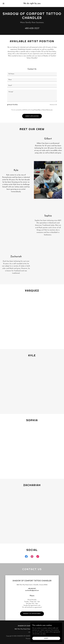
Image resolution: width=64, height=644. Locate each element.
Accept (46, 642)
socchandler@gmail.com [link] (32, 590)
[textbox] (32, 74)
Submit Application (32, 116)
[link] (32, 4)
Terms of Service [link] (46, 110)
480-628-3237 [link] (32, 28)
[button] (6, 4)
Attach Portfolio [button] (13, 105)
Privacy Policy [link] (37, 110)
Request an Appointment (32, 614)
